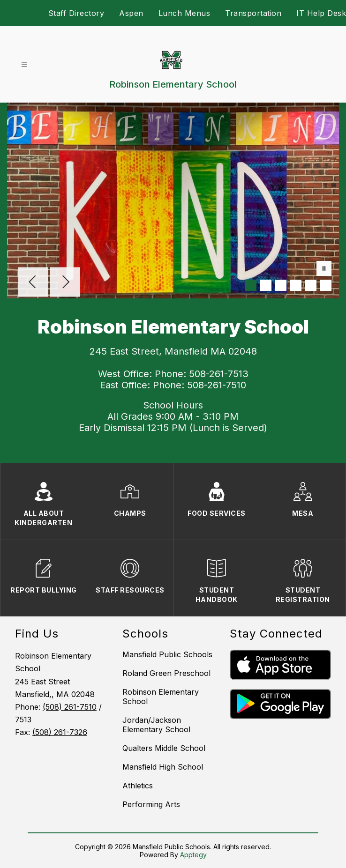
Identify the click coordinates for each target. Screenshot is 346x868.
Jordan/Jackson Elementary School (156, 725)
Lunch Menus (184, 13)
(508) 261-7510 (70, 707)
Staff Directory (76, 13)
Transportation (253, 13)
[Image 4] (296, 285)
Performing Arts (151, 804)
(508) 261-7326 (60, 732)
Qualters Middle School (164, 748)
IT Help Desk (321, 13)
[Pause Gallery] (324, 269)
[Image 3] (281, 285)
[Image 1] (251, 285)
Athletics (138, 786)
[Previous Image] (33, 283)
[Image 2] (266, 285)
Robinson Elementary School (161, 697)
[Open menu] (24, 65)
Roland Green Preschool (166, 673)
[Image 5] (311, 285)
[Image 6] (326, 285)
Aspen (131, 13)
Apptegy (193, 855)
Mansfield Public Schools (167, 654)
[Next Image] (65, 283)
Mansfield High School (163, 767)
